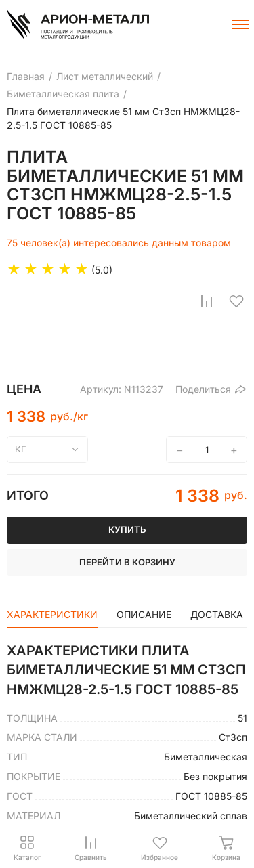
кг (21, 449)
